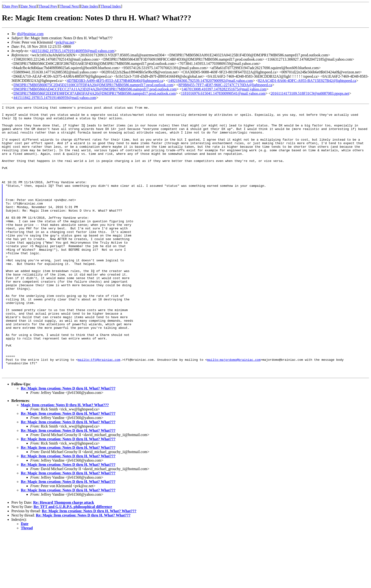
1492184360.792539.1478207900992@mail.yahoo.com (211, 81)
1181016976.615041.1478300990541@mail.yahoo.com (223, 93)
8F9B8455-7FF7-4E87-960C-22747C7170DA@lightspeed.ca (225, 85)
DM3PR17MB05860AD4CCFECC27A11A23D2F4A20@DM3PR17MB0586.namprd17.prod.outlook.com (95, 89)
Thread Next (69, 6)
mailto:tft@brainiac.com (99, 411)
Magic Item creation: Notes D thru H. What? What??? (65, 459)
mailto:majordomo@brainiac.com (234, 411)
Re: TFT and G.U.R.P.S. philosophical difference (73, 561)
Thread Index (111, 6)
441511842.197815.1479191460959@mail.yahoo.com (73, 51)
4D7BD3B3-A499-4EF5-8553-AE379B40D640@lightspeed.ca (115, 81)
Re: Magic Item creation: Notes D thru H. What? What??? (68, 442)
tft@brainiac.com (30, 34)
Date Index (90, 6)
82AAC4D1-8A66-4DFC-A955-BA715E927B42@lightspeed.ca (307, 81)
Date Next (29, 6)
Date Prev (11, 6)
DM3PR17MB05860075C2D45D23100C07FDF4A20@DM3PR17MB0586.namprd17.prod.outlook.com (93, 85)
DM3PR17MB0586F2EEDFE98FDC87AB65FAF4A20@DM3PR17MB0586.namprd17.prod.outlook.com (95, 93)
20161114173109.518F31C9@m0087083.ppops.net (310, 93)
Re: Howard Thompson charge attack (64, 556)
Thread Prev (48, 6)
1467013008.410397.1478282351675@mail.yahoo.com (224, 89)
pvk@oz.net (65, 42)
